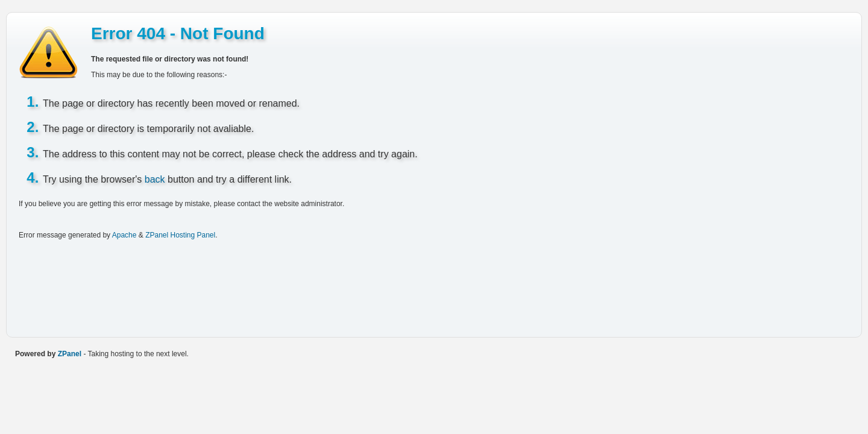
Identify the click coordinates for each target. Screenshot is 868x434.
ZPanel (70, 354)
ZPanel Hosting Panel (180, 235)
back (155, 179)
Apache (124, 235)
